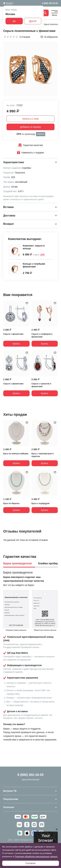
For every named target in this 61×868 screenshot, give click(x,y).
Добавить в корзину (31, 127)
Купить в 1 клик (31, 119)
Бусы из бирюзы (11, 503)
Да (14, 21)
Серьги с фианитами (13, 334)
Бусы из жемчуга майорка (16, 454)
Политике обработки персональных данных (36, 856)
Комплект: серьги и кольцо (34, 247)
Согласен (30, 863)
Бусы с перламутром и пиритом (43, 455)
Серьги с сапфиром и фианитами (42, 335)
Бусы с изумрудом (41, 503)
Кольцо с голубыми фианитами (34, 265)
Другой (33, 21)
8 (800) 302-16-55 (50, 3)
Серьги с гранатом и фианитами (41, 385)
